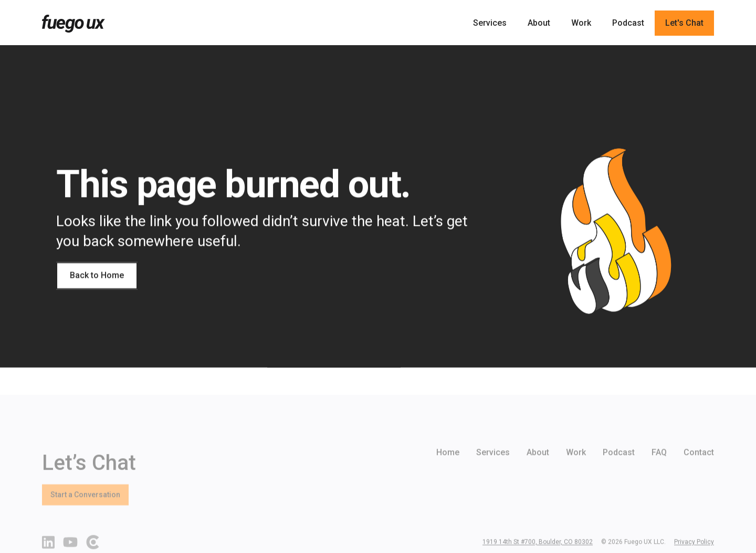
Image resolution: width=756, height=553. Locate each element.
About (539, 23)
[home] (73, 24)
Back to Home (97, 275)
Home (448, 468)
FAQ (659, 468)
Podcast (628, 23)
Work (581, 23)
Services (490, 23)
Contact (699, 468)
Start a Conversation (85, 510)
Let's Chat (684, 23)
